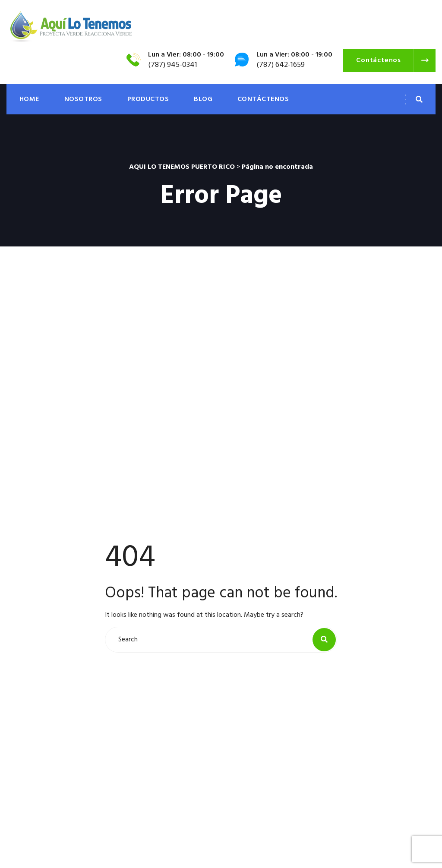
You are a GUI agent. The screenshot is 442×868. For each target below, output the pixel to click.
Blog (203, 99)
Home (29, 99)
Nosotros (83, 99)
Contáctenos (263, 99)
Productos (148, 99)
